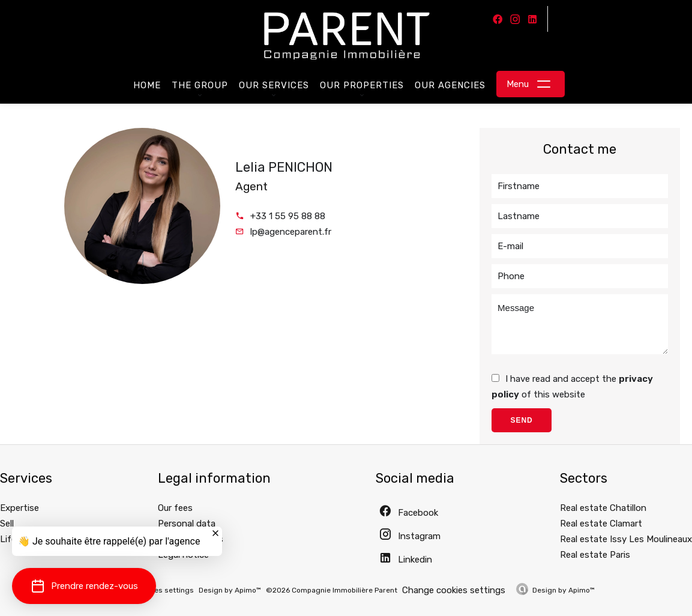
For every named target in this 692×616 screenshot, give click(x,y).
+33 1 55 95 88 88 (288, 216)
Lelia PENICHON (284, 167)
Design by (564, 590)
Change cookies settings (454, 590)
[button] (84, 586)
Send (521, 420)
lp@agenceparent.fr (291, 232)
